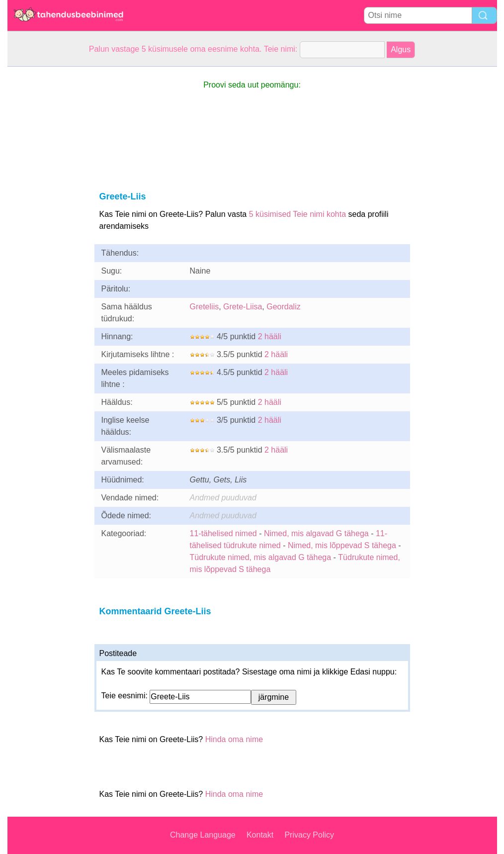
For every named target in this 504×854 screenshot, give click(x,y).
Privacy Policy (309, 835)
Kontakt (260, 835)
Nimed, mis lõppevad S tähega (342, 545)
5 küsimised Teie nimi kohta (297, 214)
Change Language (203, 835)
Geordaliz (283, 307)
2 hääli (270, 336)
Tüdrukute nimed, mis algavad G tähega (261, 557)
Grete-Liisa (243, 307)
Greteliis (205, 307)
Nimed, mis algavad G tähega (316, 533)
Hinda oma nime (234, 739)
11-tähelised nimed (225, 533)
